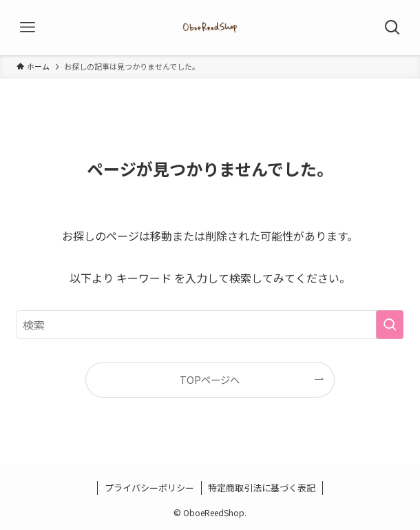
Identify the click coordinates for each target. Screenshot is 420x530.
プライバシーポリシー (149, 488)
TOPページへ (210, 379)
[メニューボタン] (28, 28)
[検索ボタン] (392, 28)
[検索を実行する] (390, 325)
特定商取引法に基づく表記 (262, 488)
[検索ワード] (210, 325)
